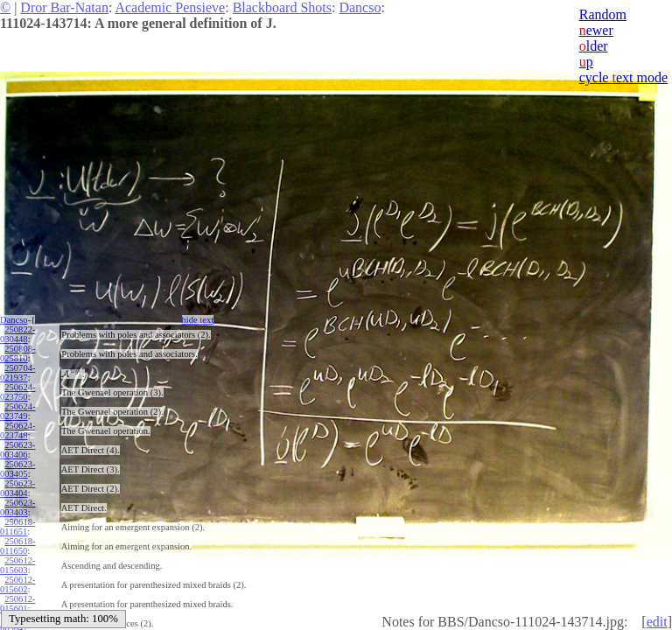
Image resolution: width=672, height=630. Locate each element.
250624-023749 (17, 411)
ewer (596, 30)
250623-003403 (17, 507)
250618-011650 (17, 546)
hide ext (198, 320)
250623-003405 (17, 469)
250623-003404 (17, 488)
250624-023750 (17, 392)
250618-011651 (17, 527)
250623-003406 (17, 450)
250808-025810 (17, 353)
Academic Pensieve (170, 7)
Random (603, 14)
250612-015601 (17, 604)
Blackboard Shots (282, 7)
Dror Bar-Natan (64, 7)
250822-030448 (17, 334)
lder (594, 46)
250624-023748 (17, 430)
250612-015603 (17, 565)
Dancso (360, 7)
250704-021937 (17, 373)
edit (657, 622)
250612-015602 (17, 584)
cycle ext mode (623, 77)
